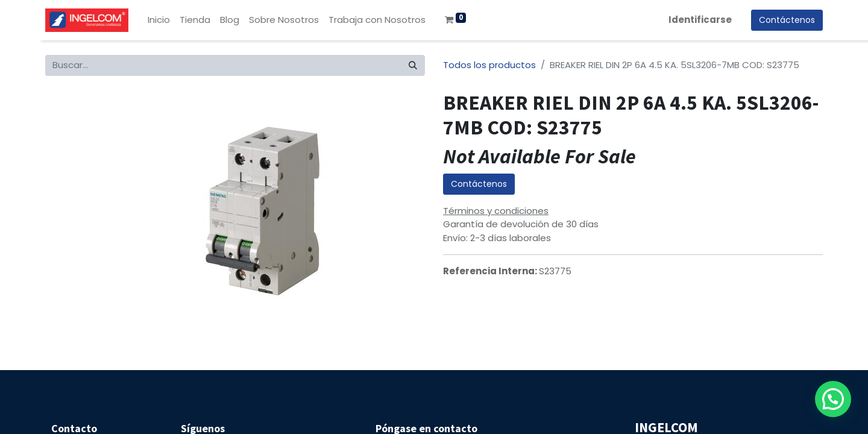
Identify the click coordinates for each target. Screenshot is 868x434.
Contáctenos (479, 184)
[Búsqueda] (413, 65)
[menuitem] (159, 20)
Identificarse (700, 20)
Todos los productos (489, 65)
